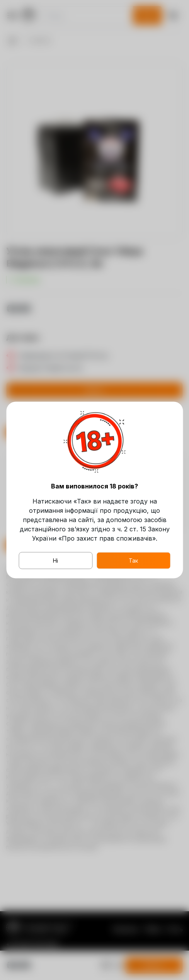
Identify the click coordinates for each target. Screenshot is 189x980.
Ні (55, 561)
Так (133, 561)
